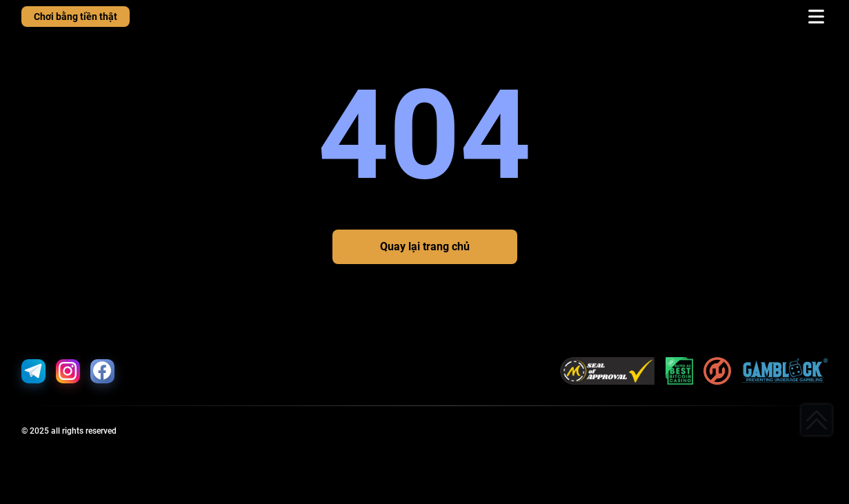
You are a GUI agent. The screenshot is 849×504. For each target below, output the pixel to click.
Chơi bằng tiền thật (76, 17)
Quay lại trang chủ (425, 246)
